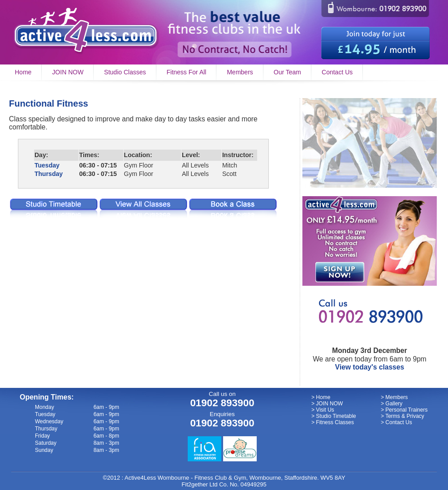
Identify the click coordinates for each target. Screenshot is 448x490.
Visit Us (325, 410)
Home (23, 72)
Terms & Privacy (405, 416)
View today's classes (370, 367)
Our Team (287, 72)
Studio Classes (125, 72)
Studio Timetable (336, 416)
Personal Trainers (406, 410)
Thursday (49, 174)
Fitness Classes (335, 422)
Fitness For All (187, 72)
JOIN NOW (68, 72)
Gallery (394, 404)
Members (240, 72)
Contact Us (337, 72)
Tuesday (47, 165)
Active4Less (140, 478)
